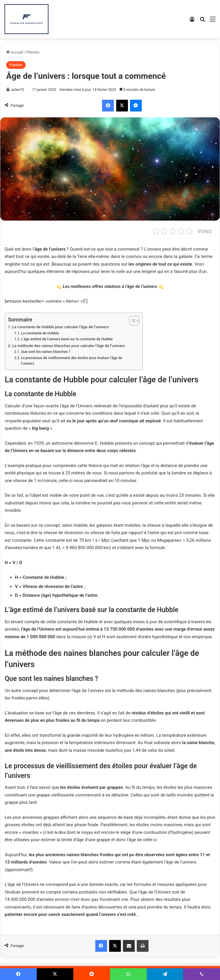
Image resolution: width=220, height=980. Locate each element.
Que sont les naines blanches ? (46, 352)
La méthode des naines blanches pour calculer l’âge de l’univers (69, 346)
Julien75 (17, 90)
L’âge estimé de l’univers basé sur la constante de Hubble (67, 339)
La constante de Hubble (40, 333)
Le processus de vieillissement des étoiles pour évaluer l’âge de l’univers (71, 361)
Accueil (15, 52)
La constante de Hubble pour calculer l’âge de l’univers (60, 327)
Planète (33, 52)
